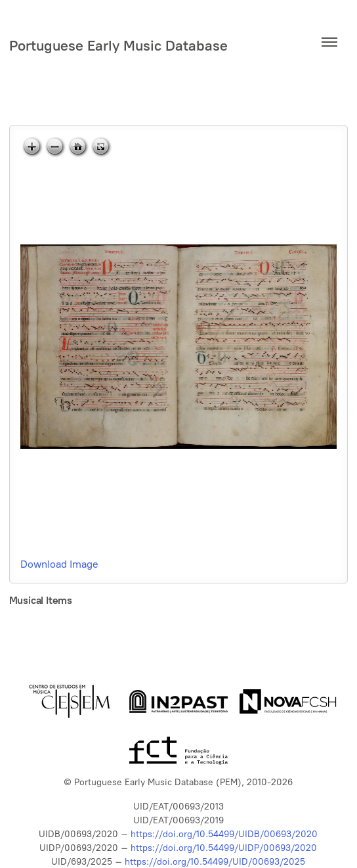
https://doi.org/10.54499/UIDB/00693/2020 (224, 834)
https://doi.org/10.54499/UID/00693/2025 (215, 862)
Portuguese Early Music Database (118, 45)
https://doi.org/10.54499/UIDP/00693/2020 (224, 848)
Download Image (59, 564)
